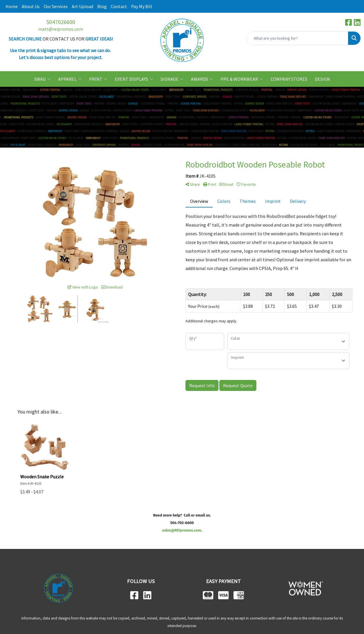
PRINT (98, 79)
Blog (102, 6)
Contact (119, 6)
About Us (31, 6)
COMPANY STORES (289, 79)
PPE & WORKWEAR (242, 79)
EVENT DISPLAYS (134, 79)
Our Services (56, 6)
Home (12, 6)
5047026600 (61, 22)
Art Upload (82, 6)
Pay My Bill (142, 6)
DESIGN (322, 79)
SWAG (42, 79)
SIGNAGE (172, 79)
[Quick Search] (297, 38)
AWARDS (202, 79)
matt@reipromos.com (61, 29)
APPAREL (70, 79)
